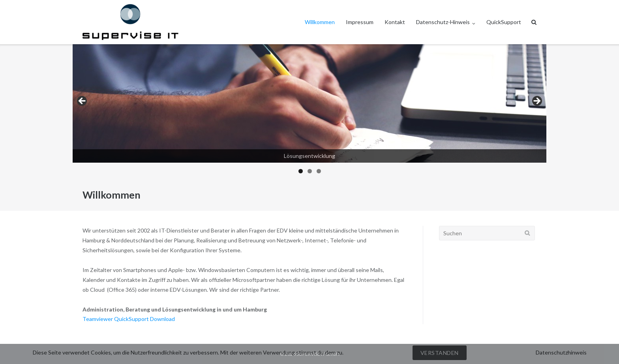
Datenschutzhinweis (561, 352)
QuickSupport (504, 22)
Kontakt (395, 22)
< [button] (83, 101)
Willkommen (320, 22)
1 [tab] (301, 171)
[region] (309, 111)
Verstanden (440, 353)
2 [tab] (310, 171)
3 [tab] (319, 171)
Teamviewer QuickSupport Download (129, 319)
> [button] (536, 101)
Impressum (360, 22)
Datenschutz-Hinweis (443, 22)
